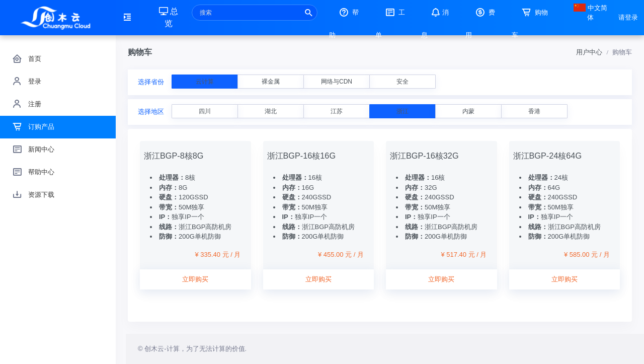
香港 (534, 111)
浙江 (403, 111)
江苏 (337, 111)
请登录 (628, 17)
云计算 (205, 82)
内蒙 (468, 111)
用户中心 (589, 52)
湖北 (271, 111)
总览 (169, 17)
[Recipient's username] (255, 13)
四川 (205, 111)
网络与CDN (337, 82)
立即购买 (195, 279)
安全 (403, 82)
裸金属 (271, 82)
